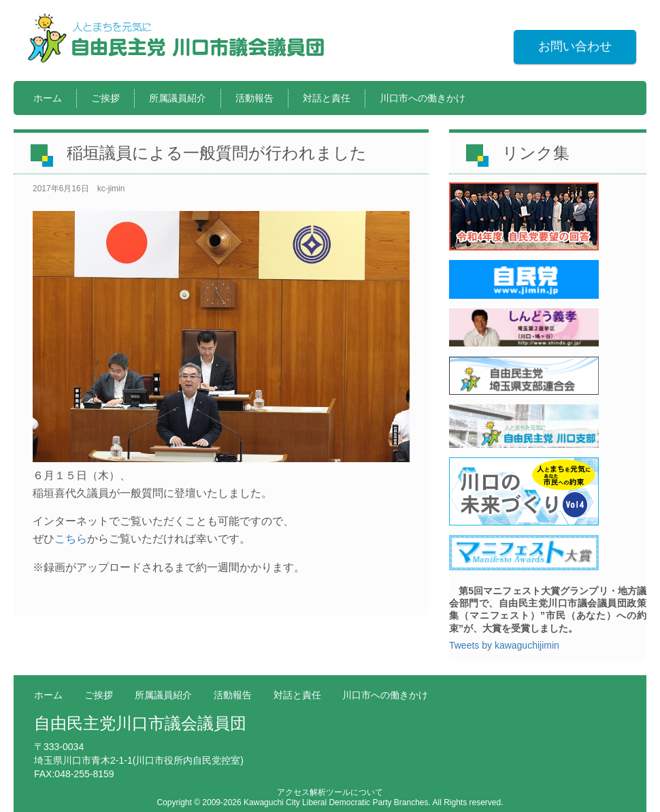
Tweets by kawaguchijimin (504, 645)
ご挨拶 (105, 98)
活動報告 (254, 98)
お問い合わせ (575, 46)
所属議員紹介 (178, 98)
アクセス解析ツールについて (330, 792)
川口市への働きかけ (423, 98)
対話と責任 (327, 98)
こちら (71, 539)
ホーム (48, 98)
